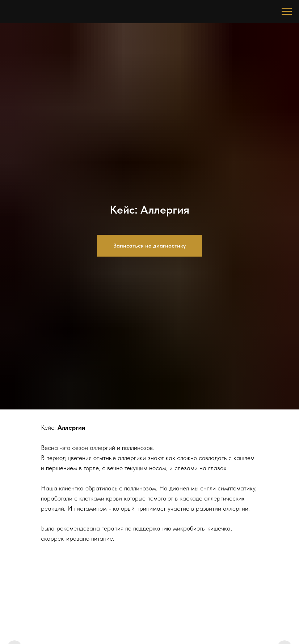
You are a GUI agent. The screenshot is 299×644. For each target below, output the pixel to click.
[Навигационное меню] (287, 12)
